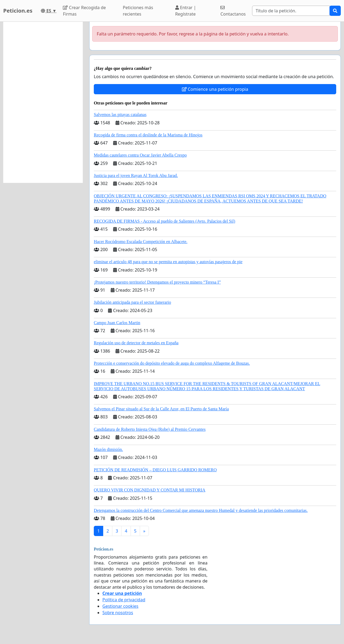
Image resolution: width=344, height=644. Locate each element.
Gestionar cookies (120, 606)
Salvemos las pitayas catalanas (120, 115)
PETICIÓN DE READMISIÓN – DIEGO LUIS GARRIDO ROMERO (155, 470)
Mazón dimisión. (108, 449)
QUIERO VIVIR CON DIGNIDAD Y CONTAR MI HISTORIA (150, 490)
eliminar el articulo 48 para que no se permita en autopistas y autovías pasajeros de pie (168, 262)
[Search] (291, 11)
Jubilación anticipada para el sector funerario (132, 302)
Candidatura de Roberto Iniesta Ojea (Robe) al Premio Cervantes (150, 429)
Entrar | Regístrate (186, 11)
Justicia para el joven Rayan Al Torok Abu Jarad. (136, 176)
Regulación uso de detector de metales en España (136, 343)
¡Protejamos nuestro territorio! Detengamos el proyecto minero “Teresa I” (157, 282)
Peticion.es (18, 11)
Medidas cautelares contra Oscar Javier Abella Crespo (140, 155)
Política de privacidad (124, 600)
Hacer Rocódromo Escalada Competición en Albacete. (141, 242)
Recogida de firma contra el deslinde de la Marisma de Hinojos (148, 135)
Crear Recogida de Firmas (84, 11)
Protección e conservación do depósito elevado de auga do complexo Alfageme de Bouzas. (172, 363)
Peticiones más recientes (138, 11)
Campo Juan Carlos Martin (117, 323)
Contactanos (233, 11)
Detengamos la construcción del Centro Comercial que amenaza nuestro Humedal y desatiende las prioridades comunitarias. (201, 510)
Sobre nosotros (118, 613)
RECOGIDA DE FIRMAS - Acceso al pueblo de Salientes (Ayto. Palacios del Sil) (164, 221)
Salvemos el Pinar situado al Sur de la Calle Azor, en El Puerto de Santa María (161, 409)
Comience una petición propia (215, 89)
